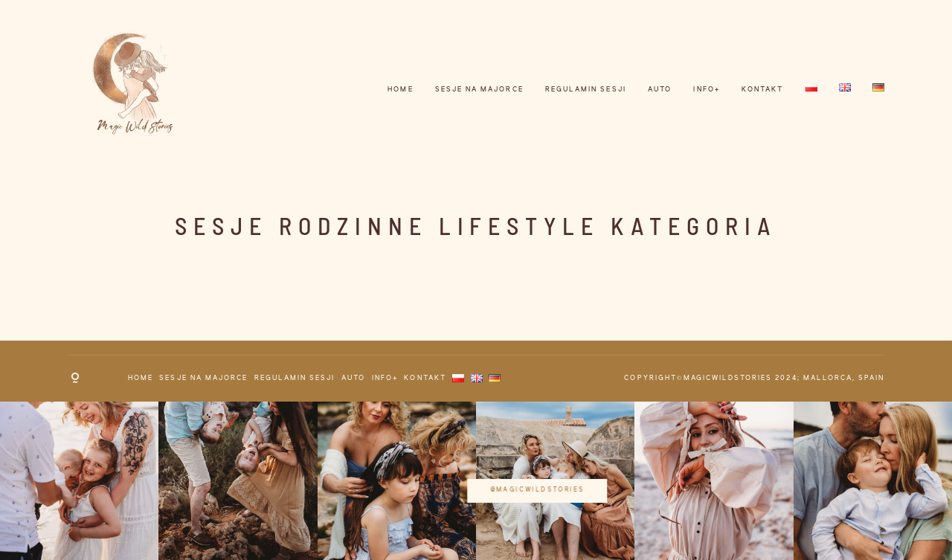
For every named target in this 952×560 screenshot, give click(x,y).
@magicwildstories (476, 480)
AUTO (660, 90)
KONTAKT (762, 90)
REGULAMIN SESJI (586, 90)
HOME (400, 90)
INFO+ (706, 90)
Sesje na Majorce (479, 90)
